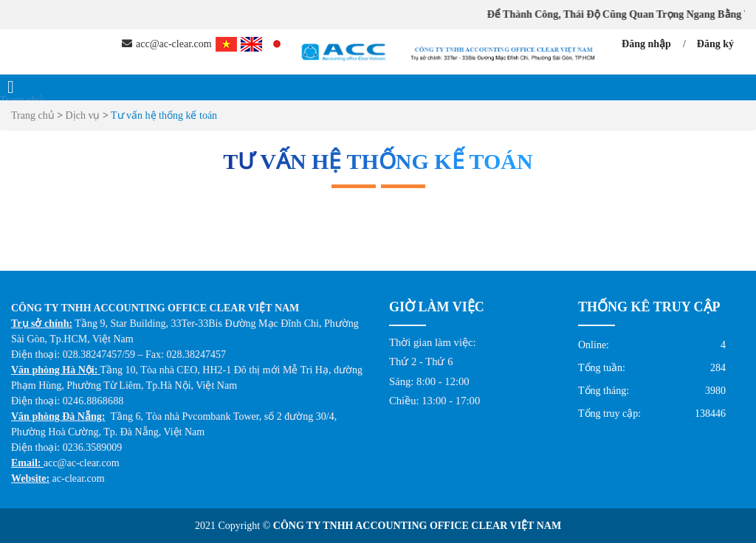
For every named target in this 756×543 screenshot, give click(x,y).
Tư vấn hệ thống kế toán (164, 115)
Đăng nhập (646, 44)
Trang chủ (22, 100)
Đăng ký (715, 44)
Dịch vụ (84, 115)
